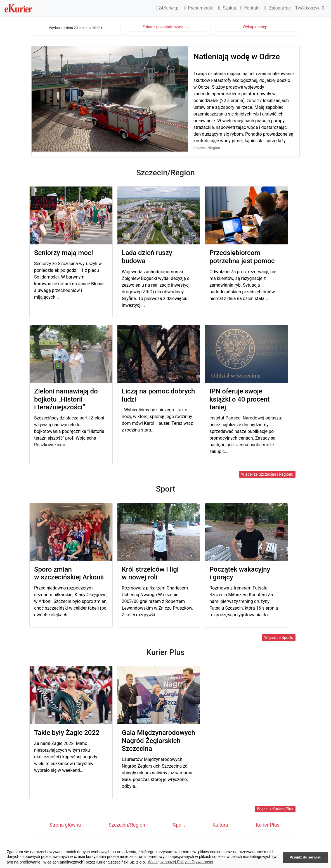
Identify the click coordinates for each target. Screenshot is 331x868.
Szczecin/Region (127, 825)
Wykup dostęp (255, 27)
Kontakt (250, 8)
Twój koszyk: (310, 8)
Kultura (220, 825)
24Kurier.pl (168, 8)
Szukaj (227, 8)
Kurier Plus (268, 825)
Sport (179, 825)
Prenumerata (199, 8)
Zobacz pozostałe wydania (165, 27)
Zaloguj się (277, 8)
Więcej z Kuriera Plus (275, 809)
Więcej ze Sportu (279, 638)
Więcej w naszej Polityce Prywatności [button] (180, 862)
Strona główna (65, 825)
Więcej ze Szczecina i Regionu (267, 474)
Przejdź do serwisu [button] (305, 857)
